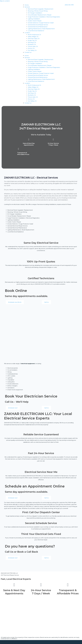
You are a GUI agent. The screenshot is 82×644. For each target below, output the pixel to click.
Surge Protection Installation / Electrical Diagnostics (44, 17)
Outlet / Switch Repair (35, 21)
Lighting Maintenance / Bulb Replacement (41, 29)
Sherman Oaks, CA (34, 39)
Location (27, 33)
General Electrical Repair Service (38, 25)
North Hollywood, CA (34, 35)
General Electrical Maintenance (38, 27)
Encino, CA (31, 48)
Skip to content (5, 1)
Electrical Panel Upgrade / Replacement (41, 9)
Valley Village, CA (33, 37)
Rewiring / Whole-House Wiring (38, 11)
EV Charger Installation (35, 13)
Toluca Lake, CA (33, 46)
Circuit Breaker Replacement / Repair (40, 15)
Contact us (28, 52)
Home (27, 5)
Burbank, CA (32, 44)
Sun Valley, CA (32, 50)
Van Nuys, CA (32, 42)
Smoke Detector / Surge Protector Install (41, 23)
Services (27, 7)
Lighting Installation (34, 19)
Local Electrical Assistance (36, 31)
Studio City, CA (32, 41)
